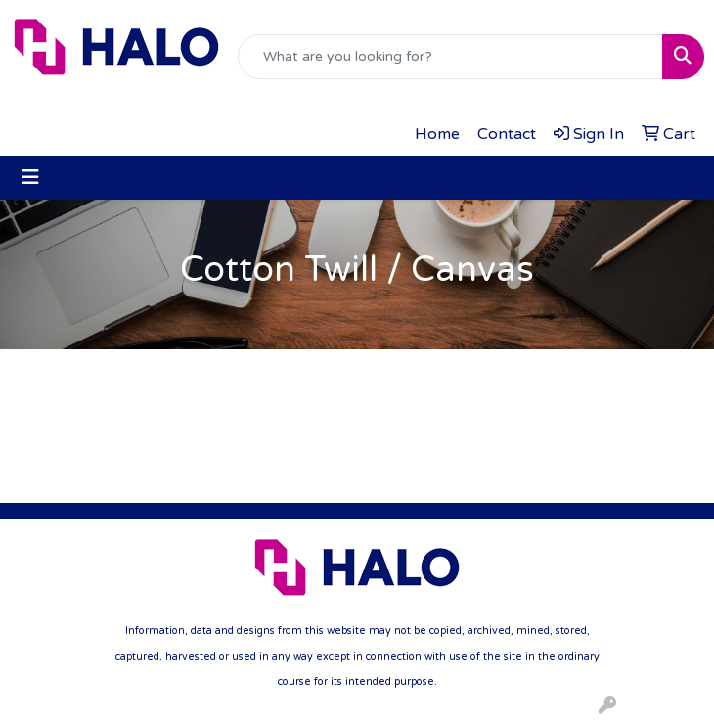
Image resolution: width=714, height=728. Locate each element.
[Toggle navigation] (30, 178)
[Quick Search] (450, 57)
